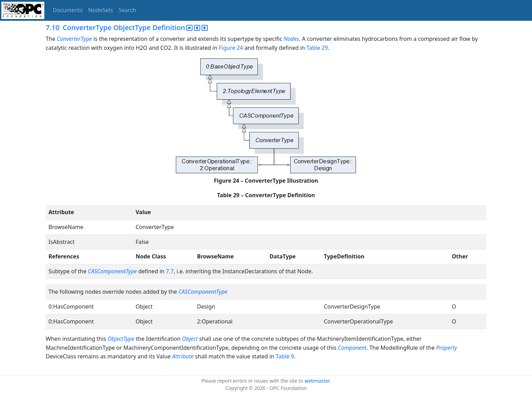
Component (352, 348)
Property (447, 348)
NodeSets (101, 10)
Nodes (291, 39)
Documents (68, 10)
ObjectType (121, 339)
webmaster (317, 381)
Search (128, 10)
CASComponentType (112, 271)
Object (190, 339)
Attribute (183, 356)
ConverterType (75, 39)
